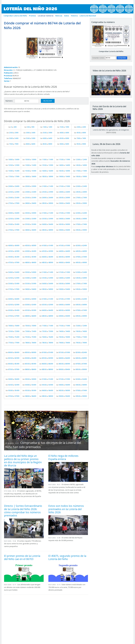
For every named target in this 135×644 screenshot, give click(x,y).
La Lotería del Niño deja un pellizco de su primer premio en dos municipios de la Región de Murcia (23, 461)
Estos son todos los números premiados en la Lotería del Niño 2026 (66, 509)
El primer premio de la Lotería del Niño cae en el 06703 (22, 557)
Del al (12, 127)
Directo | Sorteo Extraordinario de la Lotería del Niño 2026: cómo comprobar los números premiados (23, 511)
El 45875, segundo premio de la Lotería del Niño (67, 557)
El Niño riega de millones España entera (63, 457)
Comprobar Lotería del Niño (111, 51)
